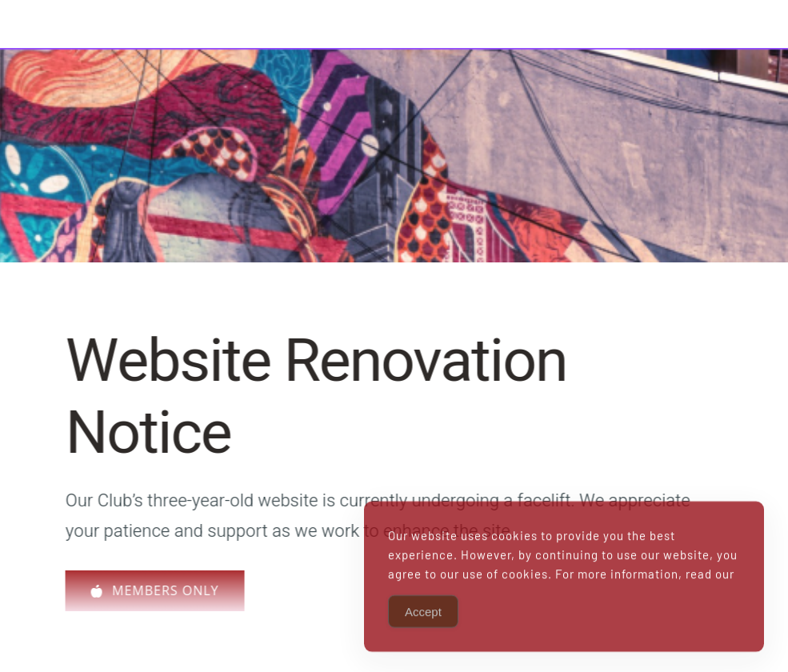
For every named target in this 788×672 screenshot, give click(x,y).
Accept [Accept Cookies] (423, 631)
